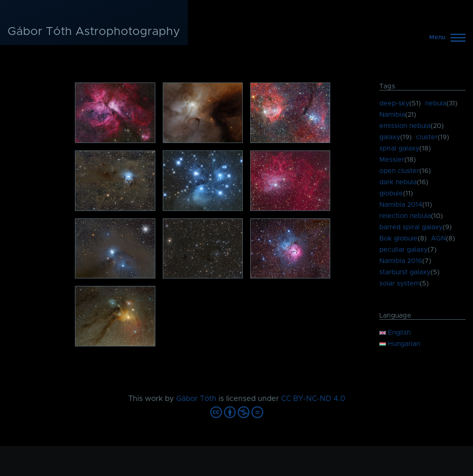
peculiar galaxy (403, 250)
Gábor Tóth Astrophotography (94, 32)
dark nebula (398, 182)
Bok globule (398, 238)
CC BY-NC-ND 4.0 (313, 399)
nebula (436, 103)
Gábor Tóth (196, 399)
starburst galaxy (405, 272)
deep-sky (394, 103)
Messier (392, 160)
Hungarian (400, 344)
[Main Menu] (445, 38)
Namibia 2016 (401, 261)
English (395, 333)
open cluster (399, 171)
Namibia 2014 (401, 205)
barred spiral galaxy (411, 227)
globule (391, 193)
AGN (438, 238)
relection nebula (405, 216)
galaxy (390, 137)
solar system (400, 283)
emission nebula (405, 126)
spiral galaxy (399, 148)
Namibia (392, 115)
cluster (427, 137)
